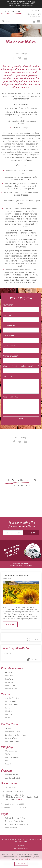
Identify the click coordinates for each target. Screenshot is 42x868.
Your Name (8, 305)
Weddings (9, 711)
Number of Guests (10, 356)
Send (21, 419)
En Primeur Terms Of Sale (15, 821)
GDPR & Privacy (11, 828)
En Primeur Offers (12, 705)
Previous (2, 554)
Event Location (9, 376)
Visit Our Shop (10, 702)
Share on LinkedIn (26, 58)
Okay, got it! (21, 864)
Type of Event (9, 346)
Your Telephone (9, 325)
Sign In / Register (29, 21)
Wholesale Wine (11, 689)
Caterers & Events (12, 738)
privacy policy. (24, 859)
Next (40, 554)
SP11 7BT (20, 799)
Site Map (21, 845)
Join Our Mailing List (12, 778)
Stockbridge (25, 6)
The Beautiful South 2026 (16, 576)
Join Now (31, 533)
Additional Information (12, 397)
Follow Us (34, 639)
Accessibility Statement (21, 849)
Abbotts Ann (15, 6)
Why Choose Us (11, 751)
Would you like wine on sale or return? (21, 366)
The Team (9, 754)
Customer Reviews (12, 758)
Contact (8, 764)
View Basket (34, 21)
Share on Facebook (14, 58)
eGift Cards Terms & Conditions (17, 824)
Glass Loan (9, 715)
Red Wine (9, 673)
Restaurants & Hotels (13, 732)
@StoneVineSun (22, 648)
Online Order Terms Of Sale (15, 818)
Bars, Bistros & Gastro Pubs (15, 735)
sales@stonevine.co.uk (15, 791)
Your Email (7, 315)
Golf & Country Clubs (13, 741)
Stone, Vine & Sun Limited (13, 13)
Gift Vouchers (10, 685)
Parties (8, 708)
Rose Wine (9, 679)
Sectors (8, 729)
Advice (8, 718)
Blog (7, 761)
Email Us (38, 11)
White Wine (9, 676)
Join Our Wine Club (12, 698)
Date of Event (8, 335)
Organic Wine (10, 682)
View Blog (10, 624)
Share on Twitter (20, 58)
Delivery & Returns (12, 775)
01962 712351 (33, 15)
